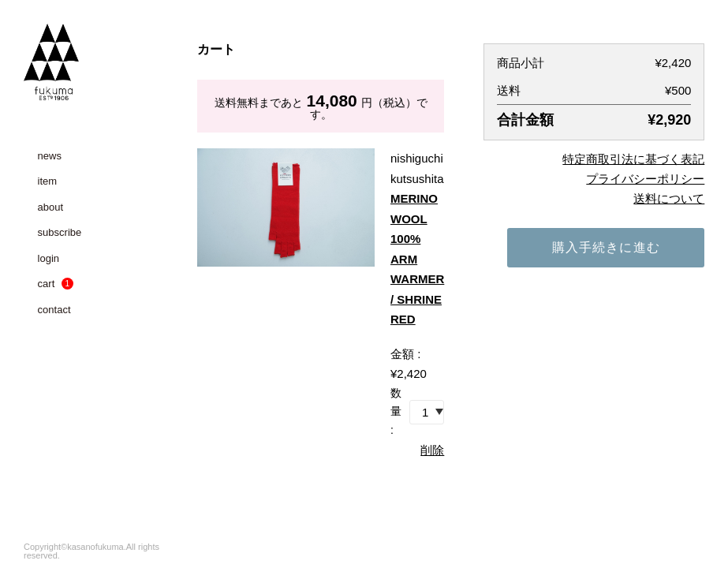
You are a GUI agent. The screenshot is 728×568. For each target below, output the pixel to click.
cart (56, 284)
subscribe (60, 232)
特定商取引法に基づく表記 (633, 159)
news (50, 156)
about (51, 207)
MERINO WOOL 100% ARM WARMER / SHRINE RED (417, 259)
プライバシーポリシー (645, 179)
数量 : (396, 412)
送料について (669, 198)
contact (54, 310)
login (49, 258)
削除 (432, 450)
